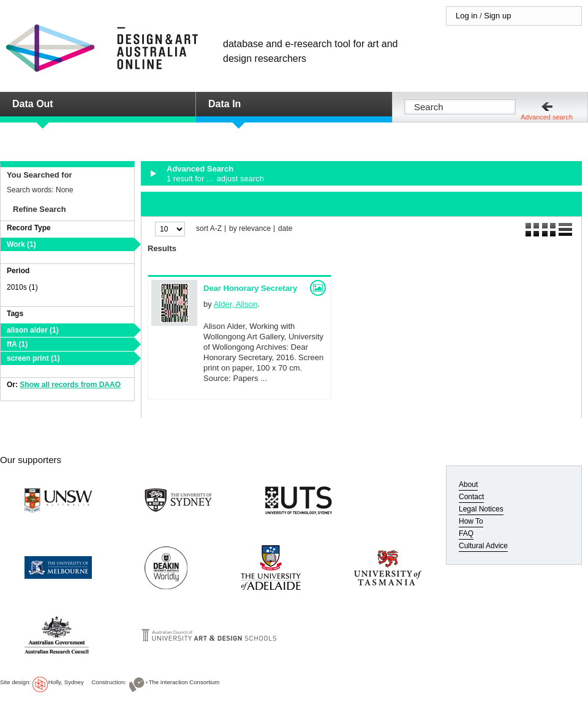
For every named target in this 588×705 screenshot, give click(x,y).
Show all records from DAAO (70, 385)
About (468, 484)
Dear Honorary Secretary (250, 288)
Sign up (497, 16)
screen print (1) (33, 358)
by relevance (250, 229)
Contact (471, 497)
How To (471, 521)
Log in (466, 16)
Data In (224, 104)
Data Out (33, 104)
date (285, 229)
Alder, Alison (236, 304)
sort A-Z (209, 229)
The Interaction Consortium (184, 682)
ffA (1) (17, 344)
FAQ (466, 533)
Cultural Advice (483, 546)
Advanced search (547, 117)
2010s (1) (22, 287)
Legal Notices (481, 509)
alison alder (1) (33, 330)
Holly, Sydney (66, 682)
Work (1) (21, 244)
